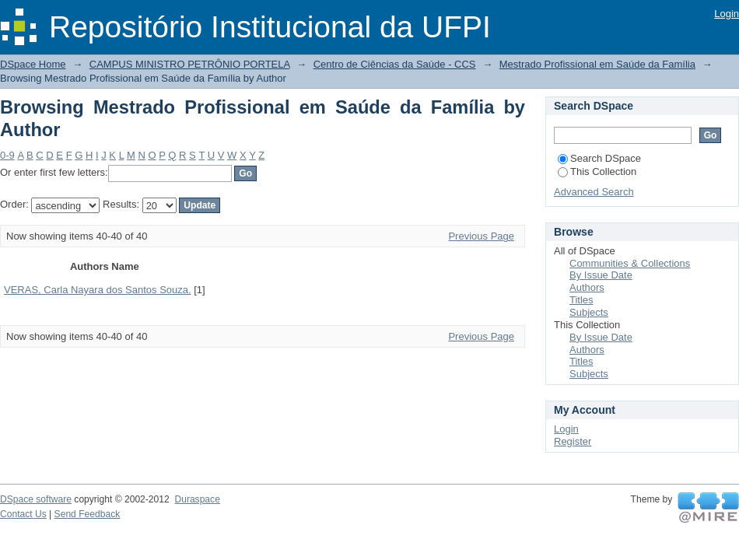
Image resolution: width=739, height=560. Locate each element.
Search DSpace (599, 158)
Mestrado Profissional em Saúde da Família (597, 64)
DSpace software (36, 499)
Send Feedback (88, 514)
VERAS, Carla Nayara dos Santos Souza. (98, 290)
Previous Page (481, 236)
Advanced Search (594, 192)
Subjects (589, 312)
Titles (581, 300)
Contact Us (23, 514)
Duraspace (197, 499)
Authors (587, 287)
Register (573, 441)
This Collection (597, 171)
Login (727, 14)
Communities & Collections (630, 263)
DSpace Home (33, 64)
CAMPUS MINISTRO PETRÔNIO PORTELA (190, 64)
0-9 (7, 155)
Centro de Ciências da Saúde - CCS (395, 64)
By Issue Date (601, 275)
